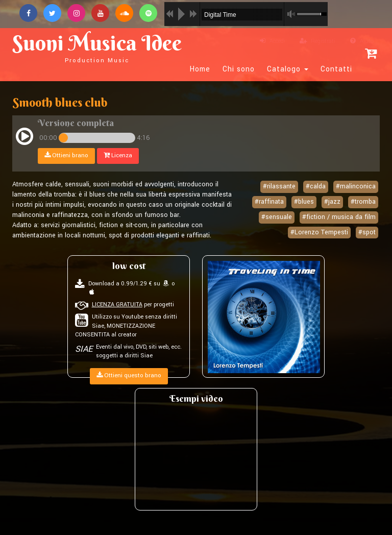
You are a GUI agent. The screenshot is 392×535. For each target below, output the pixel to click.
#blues (304, 202)
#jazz (332, 202)
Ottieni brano (66, 155)
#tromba (363, 202)
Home (200, 69)
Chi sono (239, 69)
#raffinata (269, 202)
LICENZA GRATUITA (117, 305)
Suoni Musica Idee (97, 47)
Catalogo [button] (288, 69)
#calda (316, 186)
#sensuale (277, 217)
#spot (367, 232)
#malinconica (356, 186)
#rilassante (279, 186)
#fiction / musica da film (339, 217)
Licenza (118, 155)
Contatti (336, 69)
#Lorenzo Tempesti (319, 232)
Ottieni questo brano (129, 375)
